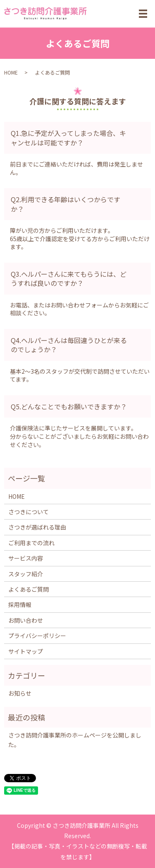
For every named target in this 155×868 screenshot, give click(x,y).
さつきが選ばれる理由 (37, 527)
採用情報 (20, 604)
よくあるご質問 (29, 589)
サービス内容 (26, 558)
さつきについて (29, 512)
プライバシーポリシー (37, 636)
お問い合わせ (26, 620)
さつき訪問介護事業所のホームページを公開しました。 (75, 740)
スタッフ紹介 (26, 574)
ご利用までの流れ (31, 543)
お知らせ (20, 693)
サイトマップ (26, 651)
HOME (11, 72)
